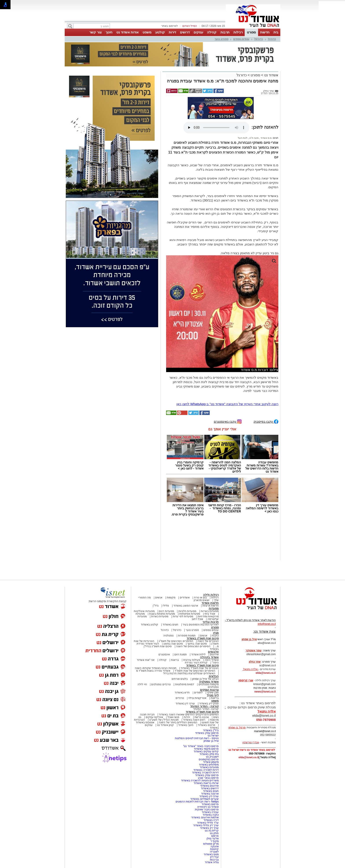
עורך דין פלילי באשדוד (206, 825)
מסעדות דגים (166, 611)
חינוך (109, 32)
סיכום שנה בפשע (173, 644)
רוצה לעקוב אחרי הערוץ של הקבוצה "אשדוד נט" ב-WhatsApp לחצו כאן (227, 404)
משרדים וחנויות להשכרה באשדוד (200, 780)
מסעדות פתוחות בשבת (162, 614)
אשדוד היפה (211, 660)
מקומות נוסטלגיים (208, 684)
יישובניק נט (212, 757)
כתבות (215, 636)
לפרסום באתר (169, 26)
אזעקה (215, 846)
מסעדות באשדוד (209, 767)
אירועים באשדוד (209, 786)
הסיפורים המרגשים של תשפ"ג (176, 641)
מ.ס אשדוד (266, 138)
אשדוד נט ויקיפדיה (208, 807)
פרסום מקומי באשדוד (206, 749)
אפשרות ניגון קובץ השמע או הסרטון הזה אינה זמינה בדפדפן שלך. (216, 128)
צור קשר (95, 32)
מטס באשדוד (211, 854)
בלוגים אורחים (180, 679)
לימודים (198, 693)
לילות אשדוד (198, 654)
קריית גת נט (212, 831)
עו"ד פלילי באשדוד (208, 823)
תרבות (225, 32)
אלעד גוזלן (213, 839)
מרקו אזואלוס (211, 844)
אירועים (214, 654)
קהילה (212, 32)
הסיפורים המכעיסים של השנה (193, 646)
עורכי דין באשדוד (185, 704)
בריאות (175, 660)
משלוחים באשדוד (209, 765)
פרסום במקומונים (209, 759)
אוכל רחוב (197, 619)
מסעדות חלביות (187, 611)
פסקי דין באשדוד (209, 704)
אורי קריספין (246, 680)
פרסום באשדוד (210, 804)
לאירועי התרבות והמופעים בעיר (201, 625)
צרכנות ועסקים (209, 690)
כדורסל (259, 39)
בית (276, 32)
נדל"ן (156, 606)
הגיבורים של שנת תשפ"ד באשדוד (199, 668)
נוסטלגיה (168, 636)
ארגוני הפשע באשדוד (186, 606)
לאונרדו (214, 852)
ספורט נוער (221, 39)
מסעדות (214, 608)
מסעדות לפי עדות (183, 616)
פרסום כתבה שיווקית (206, 810)
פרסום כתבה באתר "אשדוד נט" (201, 746)
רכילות (238, 32)
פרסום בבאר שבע (208, 778)
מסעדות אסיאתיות (190, 614)
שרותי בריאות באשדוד (206, 783)
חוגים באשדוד (170, 625)
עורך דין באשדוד (209, 828)
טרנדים (180, 698)
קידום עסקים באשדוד (206, 751)
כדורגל (272, 39)
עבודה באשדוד (210, 812)
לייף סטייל (213, 695)
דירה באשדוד (211, 820)
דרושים (185, 32)
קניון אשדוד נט (165, 725)
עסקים (198, 32)
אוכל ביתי (209, 614)
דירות (172, 32)
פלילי (166, 606)
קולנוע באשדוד (150, 625)
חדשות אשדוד (210, 603)
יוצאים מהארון (202, 600)
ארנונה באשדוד (210, 794)
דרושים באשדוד (210, 788)
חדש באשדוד (182, 693)
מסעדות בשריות (210, 611)
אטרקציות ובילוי (197, 698)
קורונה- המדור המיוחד (206, 709)
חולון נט (214, 833)
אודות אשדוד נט (128, 32)
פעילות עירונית (192, 660)
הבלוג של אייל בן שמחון (205, 679)
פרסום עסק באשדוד (207, 733)
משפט (147, 32)
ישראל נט (213, 736)
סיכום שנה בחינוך (197, 644)
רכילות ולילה (211, 595)
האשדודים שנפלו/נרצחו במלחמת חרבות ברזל (189, 673)
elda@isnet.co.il (266, 673)
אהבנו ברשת (202, 717)
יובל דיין (214, 857)
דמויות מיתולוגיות (185, 684)
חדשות (265, 32)
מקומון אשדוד (211, 762)
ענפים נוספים (241, 39)
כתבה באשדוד (210, 815)
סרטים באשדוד (206, 725)
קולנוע (160, 32)
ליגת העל (243, 138)
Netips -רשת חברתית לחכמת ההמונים (197, 802)
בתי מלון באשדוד (209, 754)
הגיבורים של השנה (208, 641)
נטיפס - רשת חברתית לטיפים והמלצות (197, 738)
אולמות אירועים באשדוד (205, 817)
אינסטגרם (164, 654)
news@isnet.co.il (265, 692)
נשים (216, 717)
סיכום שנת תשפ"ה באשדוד (202, 712)
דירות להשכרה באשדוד (205, 773)
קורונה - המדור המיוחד (204, 706)
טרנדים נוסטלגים (161, 684)
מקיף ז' (215, 841)
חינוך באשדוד (186, 725)
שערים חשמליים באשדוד (205, 799)
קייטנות (214, 849)
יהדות (187, 717)
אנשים (159, 598)
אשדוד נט (271, 75)
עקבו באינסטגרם (228, 421)
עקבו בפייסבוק (266, 421)
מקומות (171, 598)
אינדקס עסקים (154, 717)
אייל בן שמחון (211, 741)
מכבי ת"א (254, 138)
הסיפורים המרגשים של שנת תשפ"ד (195, 671)
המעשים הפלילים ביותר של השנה (178, 722)
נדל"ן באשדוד (211, 730)
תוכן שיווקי (213, 693)
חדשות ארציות (211, 606)
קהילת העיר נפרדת (196, 663)
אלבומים (213, 652)
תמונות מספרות (187, 636)
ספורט (251, 32)
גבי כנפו (214, 860)
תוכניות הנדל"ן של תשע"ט (164, 720)
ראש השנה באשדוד (194, 720)
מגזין (216, 633)
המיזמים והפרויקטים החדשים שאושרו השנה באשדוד (188, 715)
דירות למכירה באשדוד (206, 770)
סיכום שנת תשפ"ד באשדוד (202, 665)
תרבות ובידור (211, 622)
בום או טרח (201, 598)
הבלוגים (214, 676)
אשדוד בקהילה (209, 657)
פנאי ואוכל (173, 717)
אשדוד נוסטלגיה (209, 682)
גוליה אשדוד (212, 862)
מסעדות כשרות (160, 616)
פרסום (215, 836)
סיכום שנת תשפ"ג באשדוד (203, 638)
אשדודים (185, 598)
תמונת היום (181, 654)
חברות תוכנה (147, 715)
